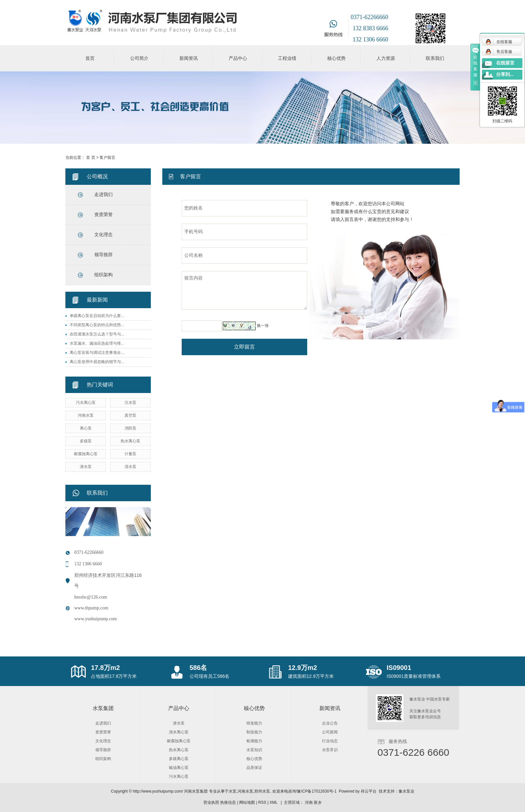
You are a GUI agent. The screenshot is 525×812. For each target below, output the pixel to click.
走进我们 (103, 195)
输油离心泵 (179, 768)
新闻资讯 (189, 58)
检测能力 (254, 741)
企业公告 (330, 723)
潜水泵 (86, 467)
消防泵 (130, 428)
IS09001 (399, 668)
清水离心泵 (179, 732)
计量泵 (130, 454)
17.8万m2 (105, 668)
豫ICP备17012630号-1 (317, 791)
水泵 (233, 791)
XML (273, 802)
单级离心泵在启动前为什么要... (97, 316)
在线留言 (505, 63)
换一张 (263, 326)
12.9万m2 (303, 668)
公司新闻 (330, 732)
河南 (309, 802)
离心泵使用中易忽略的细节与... (97, 362)
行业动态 (330, 741)
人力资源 (386, 58)
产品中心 (238, 58)
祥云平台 (369, 791)
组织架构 (103, 275)
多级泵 (86, 441)
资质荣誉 (103, 215)
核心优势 (336, 58)
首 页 (91, 158)
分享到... (505, 74)
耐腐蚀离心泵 (86, 454)
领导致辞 (103, 255)
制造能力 (254, 732)
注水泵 (130, 403)
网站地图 (247, 802)
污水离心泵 (86, 403)
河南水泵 (86, 415)
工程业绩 (287, 58)
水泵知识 (254, 750)
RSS (262, 802)
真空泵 (130, 415)
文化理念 (103, 235)
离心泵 (86, 428)
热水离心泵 (130, 441)
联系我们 (435, 58)
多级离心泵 (179, 759)
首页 (90, 58)
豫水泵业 (406, 791)
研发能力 (254, 723)
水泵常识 (330, 750)
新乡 (318, 802)
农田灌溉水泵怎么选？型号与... (97, 334)
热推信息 (228, 802)
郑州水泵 (262, 791)
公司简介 (139, 58)
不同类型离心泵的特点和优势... (97, 325)
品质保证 (254, 768)
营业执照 (211, 802)
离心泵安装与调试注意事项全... (97, 353)
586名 (198, 668)
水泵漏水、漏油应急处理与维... (97, 343)
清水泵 (130, 467)
